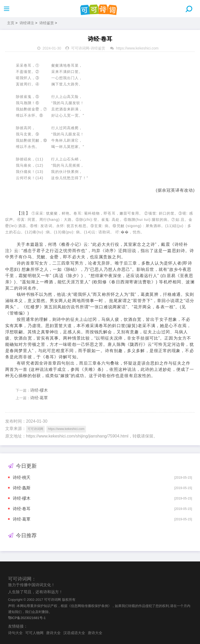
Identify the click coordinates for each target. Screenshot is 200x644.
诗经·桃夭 (22, 477)
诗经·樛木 (39, 390)
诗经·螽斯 (22, 488)
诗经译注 (27, 23)
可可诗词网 (80, 48)
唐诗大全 (53, 633)
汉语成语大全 (74, 633)
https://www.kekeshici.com (137, 48)
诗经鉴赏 (47, 23)
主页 (11, 23)
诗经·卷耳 (22, 509)
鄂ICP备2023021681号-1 (27, 618)
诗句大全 (15, 633)
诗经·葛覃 (39, 398)
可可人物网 (34, 633)
